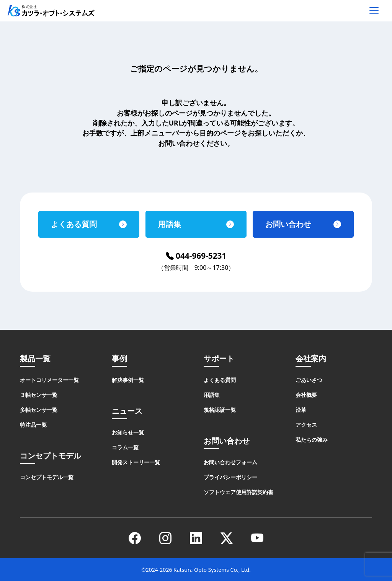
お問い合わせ (288, 224)
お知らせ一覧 (128, 432)
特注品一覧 (33, 425)
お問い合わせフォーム (230, 462)
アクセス (306, 425)
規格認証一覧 (220, 410)
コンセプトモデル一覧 (47, 477)
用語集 (170, 224)
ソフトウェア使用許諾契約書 (238, 492)
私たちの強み (312, 440)
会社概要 (306, 395)
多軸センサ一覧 (39, 410)
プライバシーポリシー (230, 477)
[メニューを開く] (374, 11)
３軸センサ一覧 (39, 395)
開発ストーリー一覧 (136, 462)
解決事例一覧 (128, 380)
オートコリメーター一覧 (49, 380)
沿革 (301, 410)
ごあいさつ (309, 380)
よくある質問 (74, 224)
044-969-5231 (196, 256)
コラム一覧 (125, 447)
